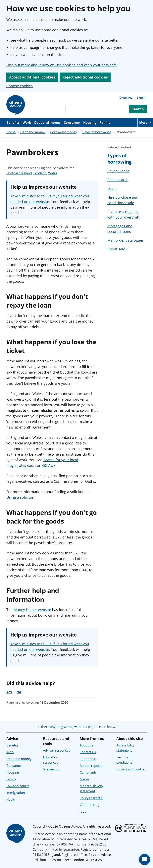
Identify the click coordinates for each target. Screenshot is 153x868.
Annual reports (91, 766)
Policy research (91, 798)
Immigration (16, 793)
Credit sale (116, 249)
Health (11, 799)
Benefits (13, 123)
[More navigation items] (145, 123)
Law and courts (18, 786)
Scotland (40, 173)
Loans (112, 188)
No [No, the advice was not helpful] (19, 692)
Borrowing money (64, 132)
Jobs (83, 811)
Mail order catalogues (126, 240)
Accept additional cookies (32, 77)
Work (27, 123)
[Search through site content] (97, 109)
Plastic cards (118, 180)
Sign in (142, 97)
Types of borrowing (96, 132)
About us (86, 745)
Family (105, 123)
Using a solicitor (20, 497)
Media (84, 779)
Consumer (72, 123)
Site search (51, 769)
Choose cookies (20, 86)
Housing (90, 123)
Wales (53, 173)
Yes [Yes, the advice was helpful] (9, 692)
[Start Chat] (145, 860)
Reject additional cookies (85, 77)
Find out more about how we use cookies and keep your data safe (62, 65)
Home (11, 132)
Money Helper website (32, 610)
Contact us (88, 752)
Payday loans (118, 171)
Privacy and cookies (131, 769)
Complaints (88, 772)
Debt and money (47, 123)
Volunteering (89, 805)
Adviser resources (57, 750)
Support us (88, 759)
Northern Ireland (19, 173)
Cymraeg (126, 97)
